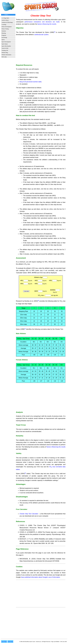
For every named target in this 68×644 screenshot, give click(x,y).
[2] (25, 473)
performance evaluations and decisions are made (42, 22)
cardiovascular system (41, 35)
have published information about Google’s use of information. (41, 577)
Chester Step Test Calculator (29, 514)
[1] (55, 32)
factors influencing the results (47, 24)
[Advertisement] (41, 50)
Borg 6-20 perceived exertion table (31, 82)
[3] (38, 301)
